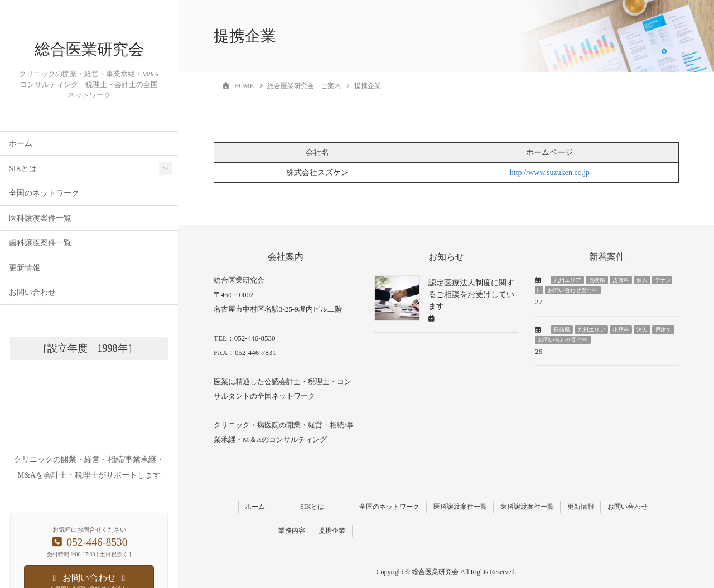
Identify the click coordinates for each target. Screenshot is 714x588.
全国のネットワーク (44, 226)
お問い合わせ (32, 325)
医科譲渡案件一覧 (40, 251)
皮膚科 (621, 280)
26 (539, 351)
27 (539, 302)
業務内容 (290, 530)
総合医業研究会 (89, 66)
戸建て (663, 330)
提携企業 (331, 530)
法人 (642, 330)
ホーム (21, 176)
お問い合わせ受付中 (573, 290)
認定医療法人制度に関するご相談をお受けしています (471, 295)
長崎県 (597, 280)
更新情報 (25, 300)
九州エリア (567, 280)
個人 (642, 280)
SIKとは (23, 201)
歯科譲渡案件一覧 (40, 276)
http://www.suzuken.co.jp (550, 172)
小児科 (621, 330)
